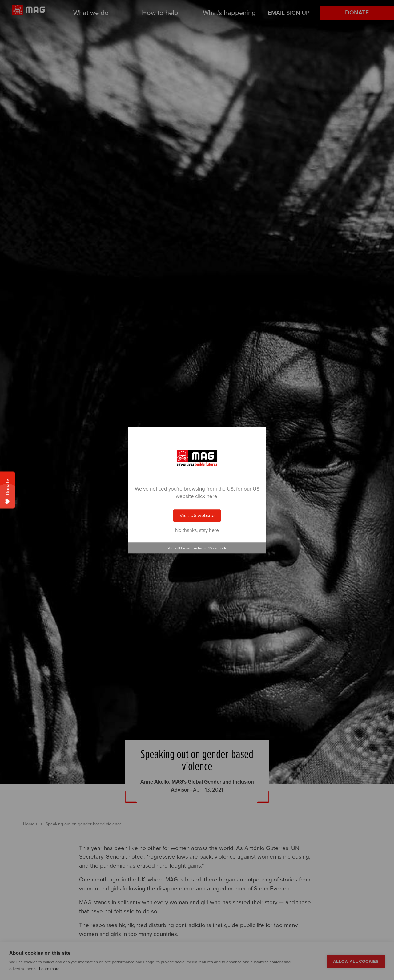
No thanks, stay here (197, 530)
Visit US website (197, 516)
